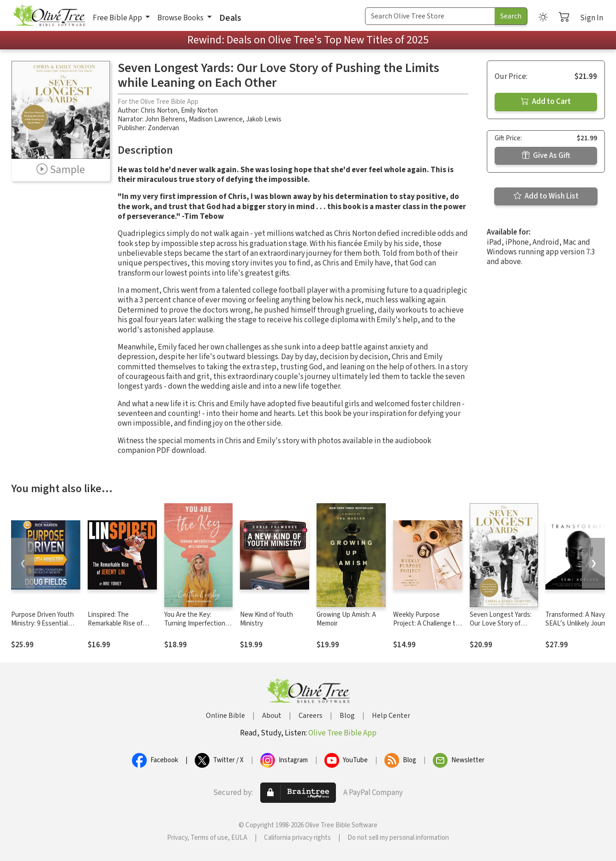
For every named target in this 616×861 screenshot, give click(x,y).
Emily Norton (199, 111)
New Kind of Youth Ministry (266, 619)
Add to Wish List (546, 196)
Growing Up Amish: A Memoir (346, 619)
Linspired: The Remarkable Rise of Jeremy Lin (115, 623)
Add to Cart (546, 102)
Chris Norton (159, 111)
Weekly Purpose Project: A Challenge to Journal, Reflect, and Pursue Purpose (426, 628)
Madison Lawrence (216, 119)
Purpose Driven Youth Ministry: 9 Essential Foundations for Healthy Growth (42, 628)
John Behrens (165, 119)
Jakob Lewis (264, 119)
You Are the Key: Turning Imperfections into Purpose (196, 623)
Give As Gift (546, 156)
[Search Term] (430, 16)
